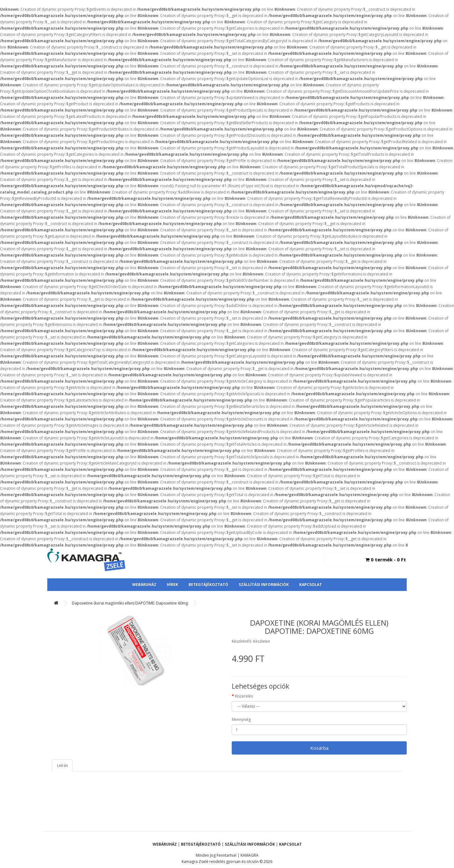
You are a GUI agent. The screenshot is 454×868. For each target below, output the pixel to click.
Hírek (172, 584)
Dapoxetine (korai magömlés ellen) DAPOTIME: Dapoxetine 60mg (130, 603)
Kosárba (319, 748)
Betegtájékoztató (208, 584)
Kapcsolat (311, 584)
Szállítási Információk (264, 584)
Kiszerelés (244, 696)
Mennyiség (241, 719)
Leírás (62, 765)
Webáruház (144, 584)
